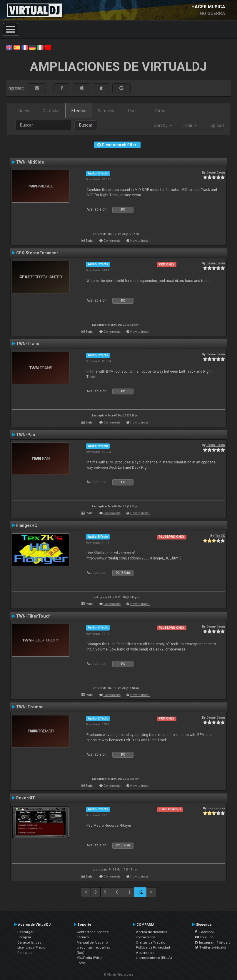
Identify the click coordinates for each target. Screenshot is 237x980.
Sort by (163, 125)
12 (140, 892)
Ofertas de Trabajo (151, 942)
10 (116, 892)
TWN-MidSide (30, 162)
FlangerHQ (27, 525)
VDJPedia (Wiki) (89, 958)
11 (128, 892)
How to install (140, 241)
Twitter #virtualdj (211, 947)
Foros (81, 963)
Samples (106, 111)
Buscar (86, 125)
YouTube (204, 937)
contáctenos (146, 937)
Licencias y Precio (31, 947)
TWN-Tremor (30, 707)
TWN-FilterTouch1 (35, 616)
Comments (112, 241)
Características (29, 942)
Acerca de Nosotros (151, 932)
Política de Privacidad (153, 947)
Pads (133, 111)
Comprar (24, 937)
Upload (217, 125)
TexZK (220, 536)
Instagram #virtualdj (213, 942)
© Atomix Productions (119, 975)
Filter (190, 125)
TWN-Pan (26, 435)
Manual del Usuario (92, 942)
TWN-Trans (28, 344)
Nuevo (25, 111)
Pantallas (25, 953)
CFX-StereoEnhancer (37, 253)
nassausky (216, 808)
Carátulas (52, 111)
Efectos (79, 111)
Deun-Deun (216, 172)
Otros (160, 111)
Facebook (205, 932)
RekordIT (26, 798)
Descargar (25, 932)
